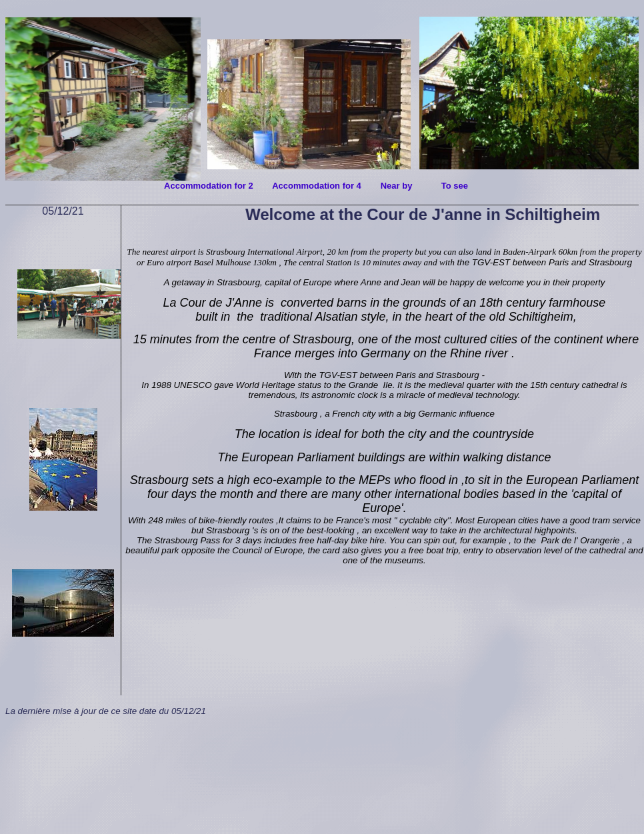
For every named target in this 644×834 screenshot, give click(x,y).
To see (455, 186)
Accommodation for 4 (319, 186)
